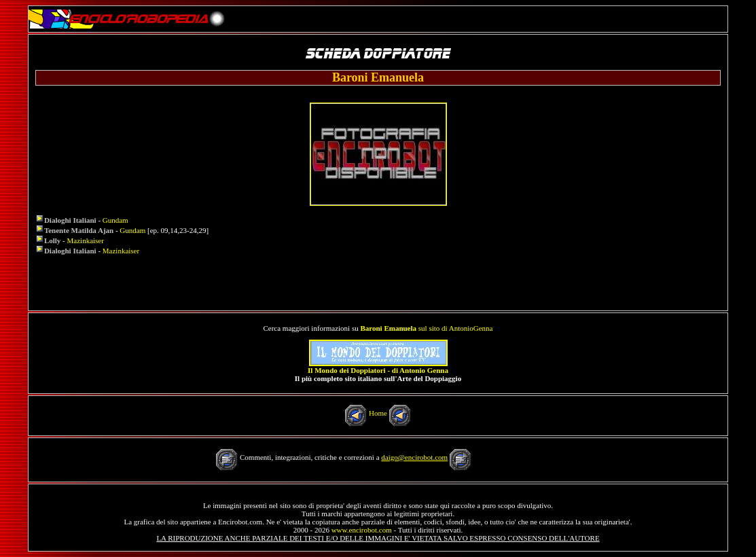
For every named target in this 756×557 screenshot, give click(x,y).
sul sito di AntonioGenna (426, 328)
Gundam (115, 220)
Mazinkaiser (86, 240)
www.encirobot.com (362, 530)
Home (378, 413)
